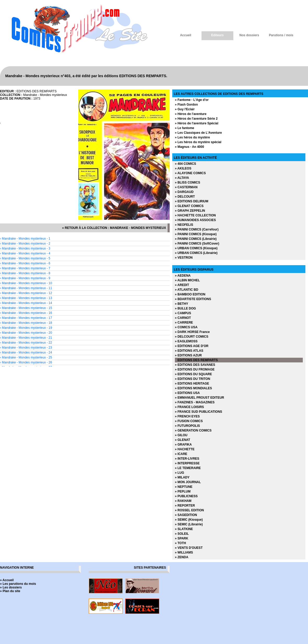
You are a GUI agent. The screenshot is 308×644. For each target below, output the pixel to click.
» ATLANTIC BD (186, 290)
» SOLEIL (182, 534)
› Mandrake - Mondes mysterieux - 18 (26, 323)
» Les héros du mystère (192, 137)
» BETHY (182, 304)
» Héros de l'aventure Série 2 (196, 119)
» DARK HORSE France (192, 332)
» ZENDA (182, 557)
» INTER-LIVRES (187, 459)
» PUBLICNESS (186, 496)
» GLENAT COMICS (189, 206)
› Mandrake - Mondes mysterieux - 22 (26, 343)
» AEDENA (183, 276)
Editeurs (217, 35)
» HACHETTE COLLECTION (195, 215)
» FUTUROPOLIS (187, 426)
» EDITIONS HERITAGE (192, 384)
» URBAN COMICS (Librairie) (196, 253)
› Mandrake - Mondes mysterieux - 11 (26, 288)
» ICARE (181, 454)
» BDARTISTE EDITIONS (193, 299)
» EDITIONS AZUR (188, 355)
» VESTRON (184, 258)
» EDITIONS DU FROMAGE (195, 369)
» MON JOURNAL (188, 482)
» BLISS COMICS (188, 183)
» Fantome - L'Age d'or (192, 100)
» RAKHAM (183, 501)
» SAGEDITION (186, 515)
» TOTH (180, 543)
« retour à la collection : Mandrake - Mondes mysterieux (114, 228)
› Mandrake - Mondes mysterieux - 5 (25, 258)
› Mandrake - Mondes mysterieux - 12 (26, 293)
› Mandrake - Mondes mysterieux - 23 (26, 348)
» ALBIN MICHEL (187, 280)
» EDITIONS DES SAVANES (195, 365)
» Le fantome (185, 128)
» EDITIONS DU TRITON (192, 379)
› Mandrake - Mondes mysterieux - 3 (25, 248)
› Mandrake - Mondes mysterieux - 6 (25, 263)
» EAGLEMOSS (186, 341)
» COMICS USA (186, 327)
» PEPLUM (183, 491)
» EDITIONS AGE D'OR (192, 346)
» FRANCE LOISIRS (189, 407)
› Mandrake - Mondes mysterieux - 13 (26, 298)
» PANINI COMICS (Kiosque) (196, 234)
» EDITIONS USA (187, 393)
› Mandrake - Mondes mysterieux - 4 (25, 253)
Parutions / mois (281, 35)
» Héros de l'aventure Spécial (197, 123)
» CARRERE (184, 323)
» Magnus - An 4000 (189, 147)
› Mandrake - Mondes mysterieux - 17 (26, 318)
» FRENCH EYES (187, 416)
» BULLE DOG (185, 308)
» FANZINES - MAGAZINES (195, 402)
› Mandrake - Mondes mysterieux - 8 (25, 273)
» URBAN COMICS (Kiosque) (196, 248)
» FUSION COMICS (189, 421)
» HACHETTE (185, 449)
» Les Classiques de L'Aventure (198, 133)
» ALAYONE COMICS (190, 173)
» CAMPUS (183, 313)
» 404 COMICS (185, 164)
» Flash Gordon (186, 105)
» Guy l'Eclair (185, 109)
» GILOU (181, 435)
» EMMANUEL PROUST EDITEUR (199, 398)
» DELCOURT (185, 197)
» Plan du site (10, 591)
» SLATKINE (184, 529)
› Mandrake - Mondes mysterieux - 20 (26, 333)
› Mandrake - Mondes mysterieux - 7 (25, 268)
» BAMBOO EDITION (190, 294)
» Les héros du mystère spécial (198, 142)
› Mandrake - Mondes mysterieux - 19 (26, 328)
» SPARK (182, 538)
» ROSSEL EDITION (189, 510)
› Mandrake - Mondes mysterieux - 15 (26, 308)
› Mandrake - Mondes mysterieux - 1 (25, 239)
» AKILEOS (183, 168)
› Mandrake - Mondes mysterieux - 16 (26, 313)
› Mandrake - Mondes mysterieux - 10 (26, 283)
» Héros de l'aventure (191, 114)
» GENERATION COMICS (193, 430)
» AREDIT (182, 285)
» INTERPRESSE (187, 463)
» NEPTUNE (184, 487)
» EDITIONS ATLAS (189, 351)
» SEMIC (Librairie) (189, 524)
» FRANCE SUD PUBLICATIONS (199, 412)
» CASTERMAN (186, 187)
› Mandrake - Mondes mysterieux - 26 (26, 362)
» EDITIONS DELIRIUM (192, 201)
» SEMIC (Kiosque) (189, 520)
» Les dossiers (11, 587)
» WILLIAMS (184, 552)
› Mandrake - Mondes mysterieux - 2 (25, 244)
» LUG (179, 473)
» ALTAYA (182, 178)
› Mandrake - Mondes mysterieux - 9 (25, 278)
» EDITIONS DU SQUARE (193, 374)
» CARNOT (183, 318)
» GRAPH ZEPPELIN (190, 211)
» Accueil (7, 580)
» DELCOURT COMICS (192, 337)
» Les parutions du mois (18, 584)
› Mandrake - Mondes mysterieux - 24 (26, 353)
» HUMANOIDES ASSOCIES (195, 220)
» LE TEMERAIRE (188, 468)
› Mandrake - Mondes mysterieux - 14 (26, 303)
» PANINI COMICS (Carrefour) (197, 229)
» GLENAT (182, 440)
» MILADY (182, 477)
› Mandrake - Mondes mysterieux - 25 (26, 357)
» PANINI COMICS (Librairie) (196, 239)
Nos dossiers (249, 35)
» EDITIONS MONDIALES (193, 388)
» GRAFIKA (183, 445)
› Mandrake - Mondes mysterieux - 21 (26, 338)
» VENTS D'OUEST (189, 548)
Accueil (186, 35)
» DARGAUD (184, 192)
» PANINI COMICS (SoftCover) (197, 244)
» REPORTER (185, 506)
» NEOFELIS (184, 225)
